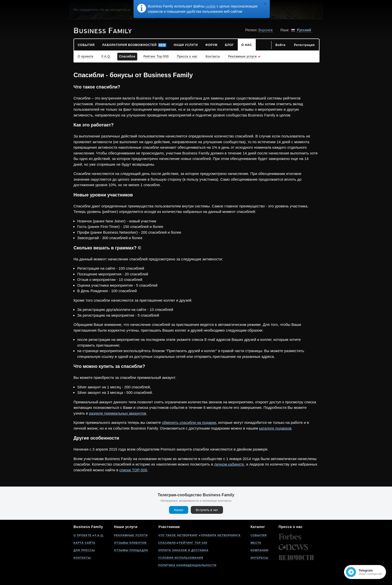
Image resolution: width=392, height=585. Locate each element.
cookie (210, 6)
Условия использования (181, 558)
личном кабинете (229, 464)
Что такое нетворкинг (178, 535)
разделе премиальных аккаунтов (118, 413)
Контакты (82, 558)
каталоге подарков (275, 428)
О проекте (83, 535)
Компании (259, 550)
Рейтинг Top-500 (193, 543)
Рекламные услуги (131, 535)
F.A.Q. (99, 535)
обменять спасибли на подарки (189, 422)
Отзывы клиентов (130, 543)
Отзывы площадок (131, 550)
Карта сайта (84, 543)
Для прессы (84, 550)
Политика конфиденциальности (187, 565)
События (258, 535)
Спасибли (167, 543)
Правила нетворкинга (221, 535)
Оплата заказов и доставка (183, 550)
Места (256, 543)
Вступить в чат (207, 510)
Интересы (259, 558)
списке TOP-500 (133, 470)
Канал (179, 510)
